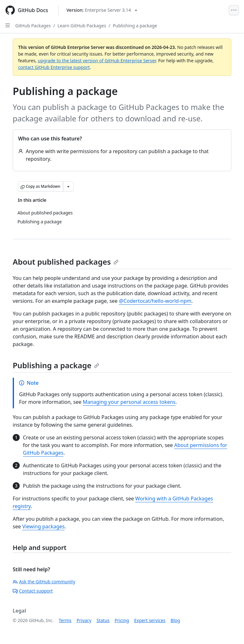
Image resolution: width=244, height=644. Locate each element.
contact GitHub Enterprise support (54, 67)
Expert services (150, 620)
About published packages (66, 262)
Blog (175, 620)
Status (103, 620)
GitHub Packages (33, 26)
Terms (65, 620)
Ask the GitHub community (44, 582)
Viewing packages (44, 526)
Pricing (122, 620)
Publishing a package (135, 26)
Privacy (84, 620)
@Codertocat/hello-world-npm (155, 301)
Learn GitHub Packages (82, 26)
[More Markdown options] (68, 186)
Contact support (33, 591)
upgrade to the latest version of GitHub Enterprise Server (97, 61)
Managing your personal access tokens (129, 402)
